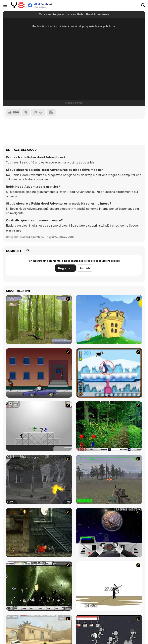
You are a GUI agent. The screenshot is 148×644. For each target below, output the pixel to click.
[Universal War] (109, 533)
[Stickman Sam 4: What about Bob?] (39, 426)
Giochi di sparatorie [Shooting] (32, 237)
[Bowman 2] (109, 586)
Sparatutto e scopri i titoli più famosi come (100, 225)
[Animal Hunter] (39, 320)
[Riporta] (38, 112)
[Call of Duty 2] (39, 479)
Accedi (85, 268)
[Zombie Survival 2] (39, 533)
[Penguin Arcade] (109, 373)
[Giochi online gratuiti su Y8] (18, 5)
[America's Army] (109, 479)
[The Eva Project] (39, 586)
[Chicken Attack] (109, 320)
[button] (14, 231)
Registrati (65, 268)
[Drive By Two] (39, 373)
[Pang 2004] (109, 426)
